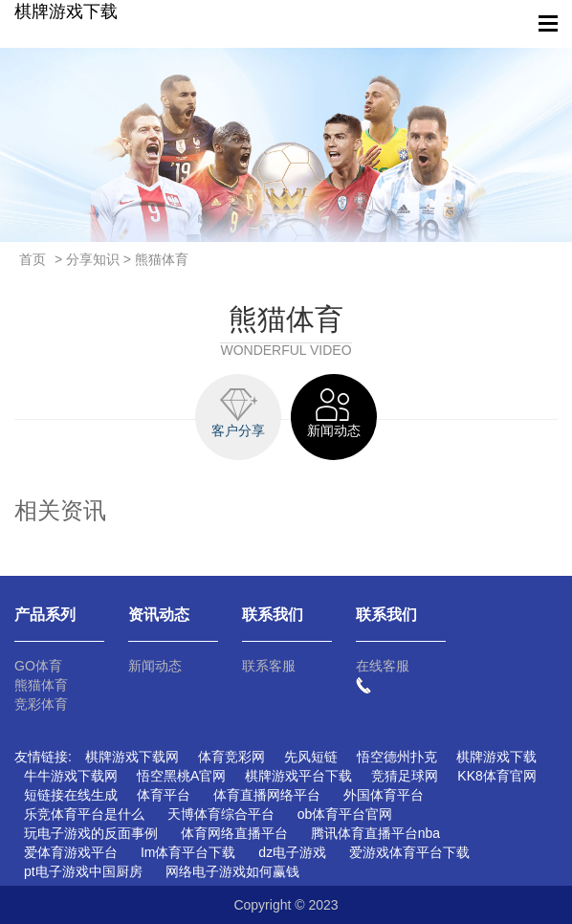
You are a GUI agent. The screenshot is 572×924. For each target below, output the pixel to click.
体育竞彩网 (231, 757)
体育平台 (164, 795)
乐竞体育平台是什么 (84, 814)
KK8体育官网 (496, 776)
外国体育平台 (384, 795)
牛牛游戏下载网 (71, 776)
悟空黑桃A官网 (181, 776)
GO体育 (38, 666)
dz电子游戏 (292, 852)
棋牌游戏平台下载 (298, 776)
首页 (33, 259)
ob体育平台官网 (345, 814)
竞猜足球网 (405, 776)
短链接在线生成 (71, 795)
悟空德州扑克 (397, 757)
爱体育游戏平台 (71, 852)
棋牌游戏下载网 (132, 757)
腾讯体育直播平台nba (375, 833)
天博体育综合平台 (221, 814)
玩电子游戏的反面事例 (91, 833)
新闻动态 (155, 666)
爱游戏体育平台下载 (409, 852)
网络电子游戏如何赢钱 (232, 871)
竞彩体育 (41, 704)
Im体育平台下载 (188, 852)
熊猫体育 (41, 685)
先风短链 (311, 757)
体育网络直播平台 (234, 833)
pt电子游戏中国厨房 (83, 871)
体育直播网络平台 (267, 795)
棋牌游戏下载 (66, 11)
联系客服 (269, 666)
